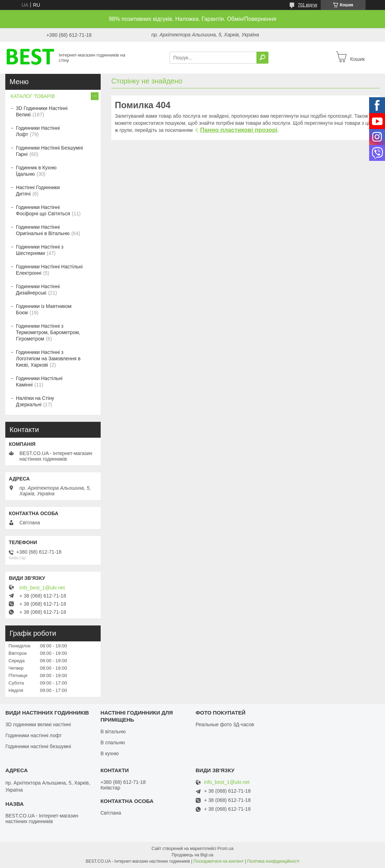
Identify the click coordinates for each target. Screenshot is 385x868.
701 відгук (307, 5)
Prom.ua (226, 849)
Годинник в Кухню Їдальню (36, 171)
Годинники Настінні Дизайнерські (38, 290)
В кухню (109, 753)
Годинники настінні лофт (33, 735)
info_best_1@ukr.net (42, 588)
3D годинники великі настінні (38, 724)
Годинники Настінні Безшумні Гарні (49, 151)
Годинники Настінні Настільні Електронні (49, 270)
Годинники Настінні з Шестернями (40, 250)
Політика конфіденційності (273, 861)
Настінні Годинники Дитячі (38, 191)
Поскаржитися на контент (219, 861)
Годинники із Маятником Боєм (44, 309)
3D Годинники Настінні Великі (42, 111)
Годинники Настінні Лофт (38, 131)
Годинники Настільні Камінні (39, 381)
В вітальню (113, 732)
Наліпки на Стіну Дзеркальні (35, 401)
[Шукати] (262, 58)
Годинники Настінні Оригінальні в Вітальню (43, 230)
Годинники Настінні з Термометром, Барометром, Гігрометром (48, 332)
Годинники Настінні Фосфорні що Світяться (43, 210)
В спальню (112, 742)
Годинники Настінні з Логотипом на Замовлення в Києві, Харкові (48, 359)
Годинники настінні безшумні (38, 746)
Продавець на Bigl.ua (192, 855)
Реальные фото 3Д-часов (225, 724)
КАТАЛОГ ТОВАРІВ (33, 96)
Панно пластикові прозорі (239, 130)
